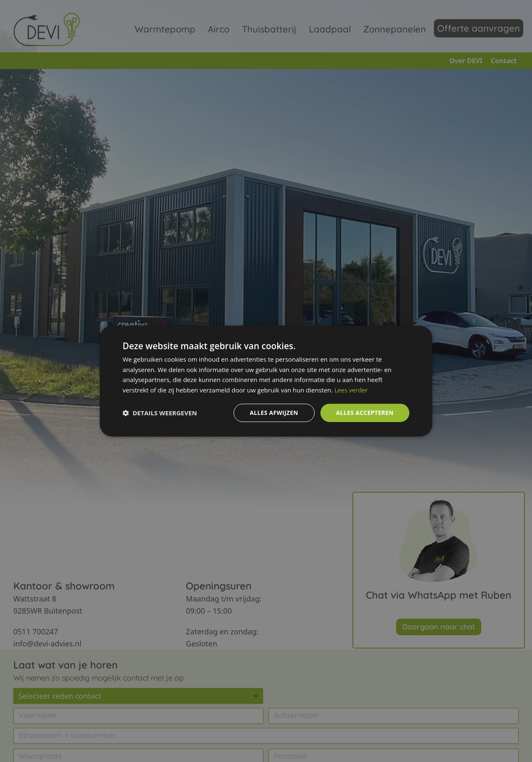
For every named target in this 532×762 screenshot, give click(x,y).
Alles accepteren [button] (365, 413)
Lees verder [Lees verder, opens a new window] (352, 390)
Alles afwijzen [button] (273, 413)
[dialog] (266, 381)
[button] (160, 413)
